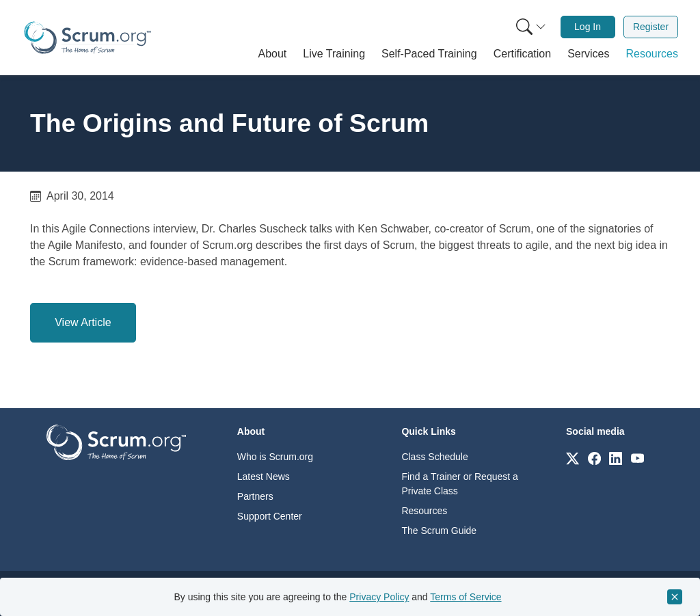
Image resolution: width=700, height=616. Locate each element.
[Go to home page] (116, 441)
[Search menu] (531, 27)
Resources (424, 511)
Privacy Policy (379, 597)
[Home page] (87, 38)
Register (651, 27)
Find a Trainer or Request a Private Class (459, 484)
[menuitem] (530, 27)
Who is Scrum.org (275, 457)
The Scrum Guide (439, 531)
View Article (83, 322)
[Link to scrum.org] (573, 458)
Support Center (270, 516)
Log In (588, 27)
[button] (273, 54)
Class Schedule (434, 457)
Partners (255, 496)
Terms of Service (466, 597)
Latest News (264, 477)
